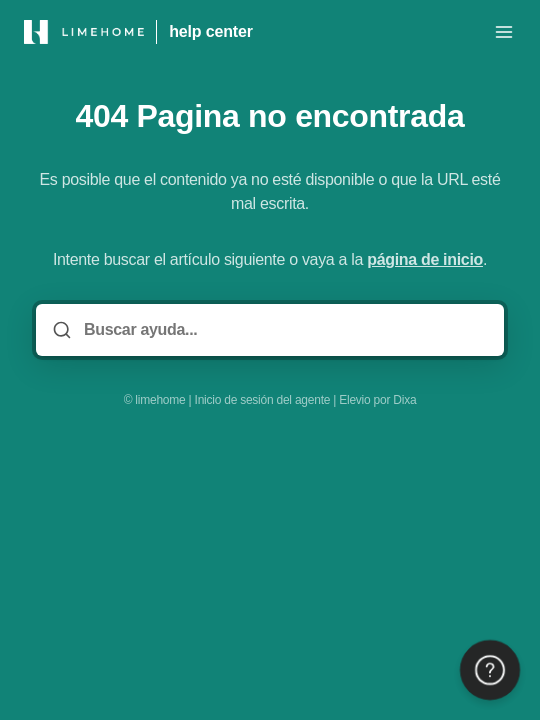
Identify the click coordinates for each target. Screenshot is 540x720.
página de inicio (425, 259)
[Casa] (84, 32)
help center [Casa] (211, 31)
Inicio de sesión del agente (263, 400)
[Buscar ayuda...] (284, 330)
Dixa (404, 400)
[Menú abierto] (504, 32)
